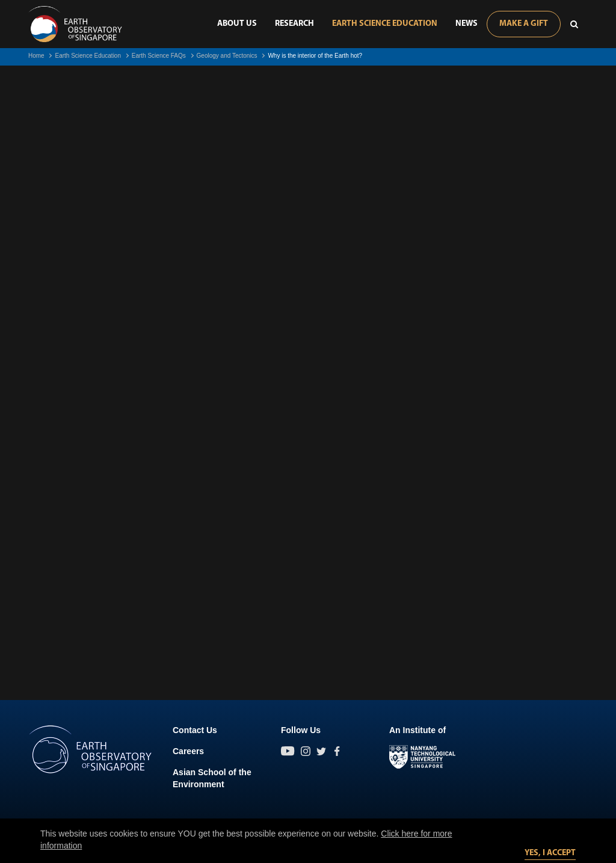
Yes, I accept (550, 853)
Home (36, 56)
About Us (237, 24)
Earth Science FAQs (159, 56)
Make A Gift (524, 24)
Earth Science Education (385, 24)
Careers (188, 751)
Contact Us (195, 730)
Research (294, 24)
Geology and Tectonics (227, 56)
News (467, 24)
